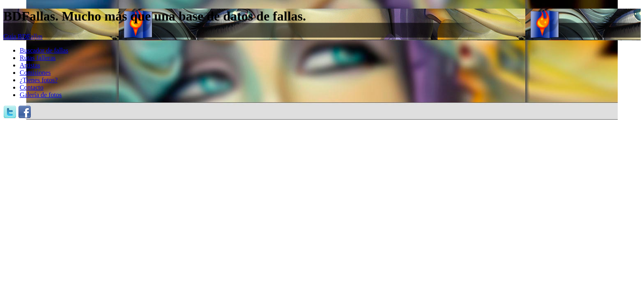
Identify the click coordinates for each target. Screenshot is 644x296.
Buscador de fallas (44, 50)
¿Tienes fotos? (39, 80)
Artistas (30, 65)
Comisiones (35, 73)
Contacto (32, 87)
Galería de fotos (41, 95)
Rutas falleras (38, 58)
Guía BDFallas (23, 36)
